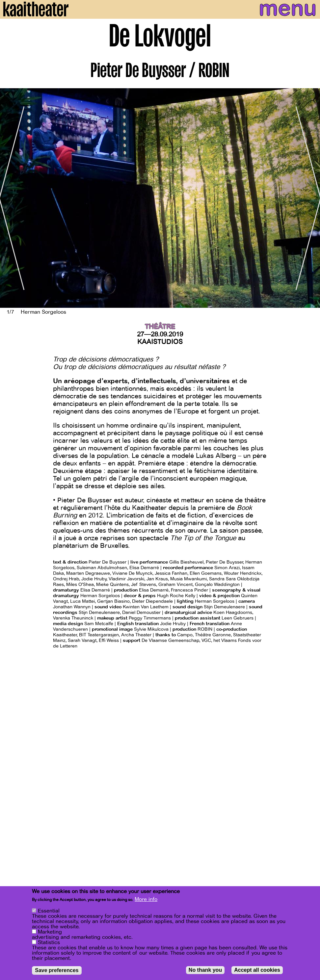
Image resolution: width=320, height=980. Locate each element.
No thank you (205, 971)
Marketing (50, 933)
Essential (49, 912)
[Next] (310, 198)
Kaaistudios (160, 342)
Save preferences (57, 971)
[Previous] (10, 198)
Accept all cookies (257, 971)
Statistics (49, 943)
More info (146, 900)
